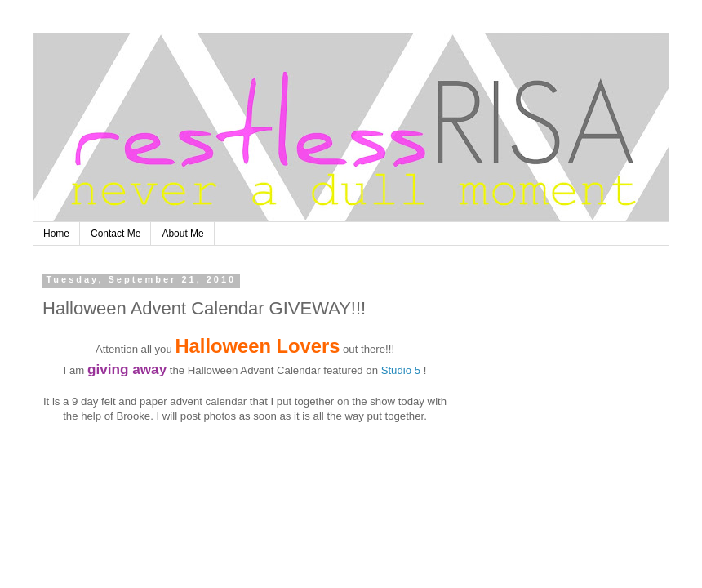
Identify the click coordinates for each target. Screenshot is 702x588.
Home (56, 234)
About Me (182, 234)
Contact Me (116, 234)
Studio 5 (401, 370)
